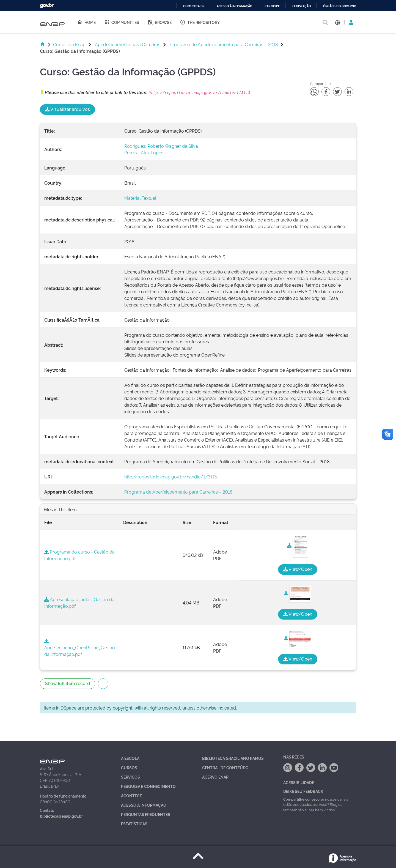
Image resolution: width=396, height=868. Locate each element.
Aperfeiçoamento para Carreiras (128, 44)
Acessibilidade (299, 782)
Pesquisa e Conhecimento (148, 786)
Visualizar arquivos (68, 109)
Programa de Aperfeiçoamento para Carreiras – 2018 (224, 44)
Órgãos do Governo (340, 6)
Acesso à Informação (144, 805)
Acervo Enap (215, 777)
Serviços (130, 777)
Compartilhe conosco (301, 799)
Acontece (131, 796)
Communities (122, 22)
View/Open (298, 569)
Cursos (129, 767)
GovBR (47, 6)
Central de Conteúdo (225, 767)
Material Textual (140, 198)
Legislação (302, 6)
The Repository (200, 22)
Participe (272, 6)
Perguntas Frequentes (146, 814)
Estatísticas (134, 824)
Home (86, 22)
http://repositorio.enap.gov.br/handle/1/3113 (170, 477)
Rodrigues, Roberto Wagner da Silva (161, 146)
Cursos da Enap (69, 44)
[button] (338, 22)
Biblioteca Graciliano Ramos (233, 758)
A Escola (130, 758)
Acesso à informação (234, 6)
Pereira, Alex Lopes (144, 152)
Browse (159, 22)
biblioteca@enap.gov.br (61, 816)
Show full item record (68, 683)
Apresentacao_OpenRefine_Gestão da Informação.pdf (80, 648)
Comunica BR (194, 6)
